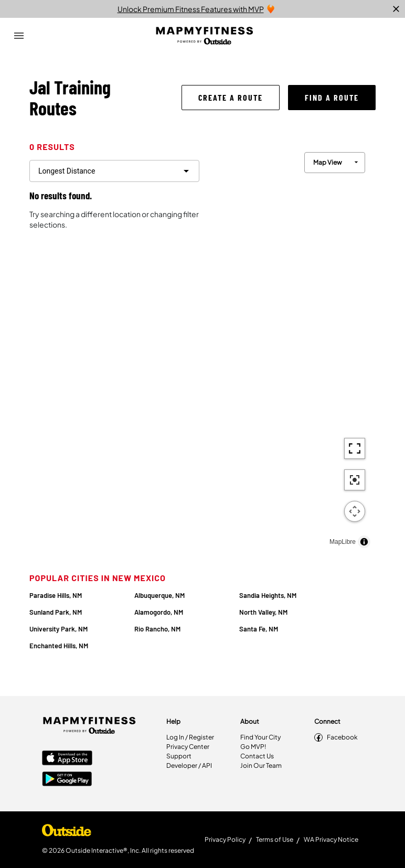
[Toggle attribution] (364, 542)
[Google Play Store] (67, 780)
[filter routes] (114, 171)
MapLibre (343, 542)
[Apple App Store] (67, 759)
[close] (396, 9)
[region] (292, 347)
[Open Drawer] (19, 36)
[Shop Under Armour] (67, 833)
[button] (231, 98)
